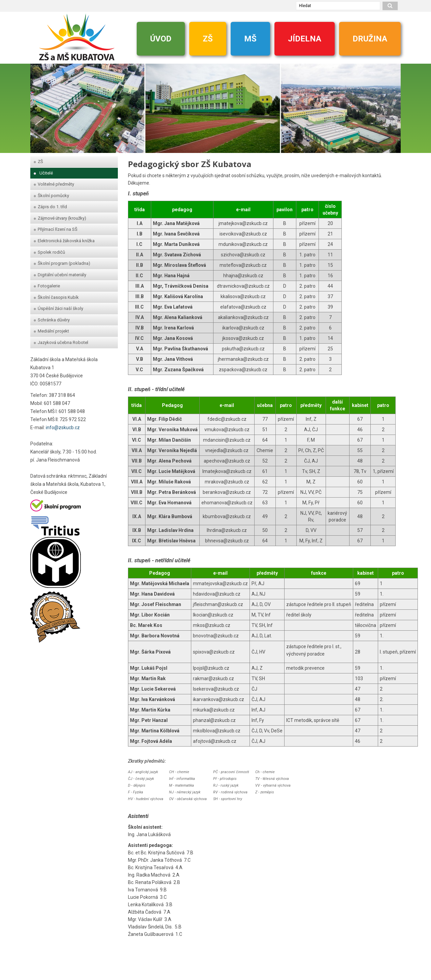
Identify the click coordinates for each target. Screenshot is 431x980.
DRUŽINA (370, 39)
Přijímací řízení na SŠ (56, 229)
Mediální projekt (51, 331)
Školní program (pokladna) (62, 263)
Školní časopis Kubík (56, 297)
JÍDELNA (305, 39)
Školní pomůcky (51, 196)
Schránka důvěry (52, 320)
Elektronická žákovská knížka (64, 241)
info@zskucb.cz (63, 428)
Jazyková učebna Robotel (61, 342)
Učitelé (43, 173)
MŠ (250, 39)
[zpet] (39, 105)
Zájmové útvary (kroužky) (60, 218)
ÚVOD (161, 39)
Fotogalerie (47, 286)
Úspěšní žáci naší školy (58, 308)
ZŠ (208, 39)
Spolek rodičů (49, 252)
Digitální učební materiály (60, 275)
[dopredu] (392, 105)
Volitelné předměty (54, 184)
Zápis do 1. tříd (50, 207)
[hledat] (390, 6)
